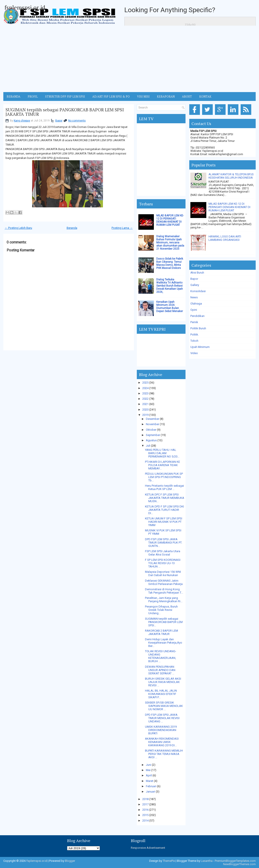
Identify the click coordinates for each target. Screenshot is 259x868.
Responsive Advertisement (148, 848)
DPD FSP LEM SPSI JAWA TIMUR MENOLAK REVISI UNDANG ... (162, 718)
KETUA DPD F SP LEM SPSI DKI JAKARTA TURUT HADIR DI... (164, 510)
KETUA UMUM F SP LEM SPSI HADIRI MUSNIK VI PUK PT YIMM (164, 522)
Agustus (151, 440)
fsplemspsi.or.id (25, 7)
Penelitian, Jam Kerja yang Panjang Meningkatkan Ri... (164, 600)
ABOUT (187, 96)
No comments (77, 121)
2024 (145, 388)
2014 (145, 821)
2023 (145, 393)
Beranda (72, 228)
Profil (33, 96)
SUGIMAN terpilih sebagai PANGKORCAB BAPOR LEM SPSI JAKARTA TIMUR (65, 112)
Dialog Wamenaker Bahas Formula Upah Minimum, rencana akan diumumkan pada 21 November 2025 (170, 243)
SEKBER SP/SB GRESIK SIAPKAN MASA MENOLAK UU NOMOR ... (164, 706)
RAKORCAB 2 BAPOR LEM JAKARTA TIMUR (161, 632)
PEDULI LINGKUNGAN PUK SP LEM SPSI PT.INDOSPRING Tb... (164, 477)
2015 (145, 815)
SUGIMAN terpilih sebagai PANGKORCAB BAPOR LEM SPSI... (164, 622)
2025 (145, 383)
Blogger (70, 861)
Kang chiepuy (22, 121)
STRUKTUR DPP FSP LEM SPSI (65, 96)
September (153, 435)
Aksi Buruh (197, 273)
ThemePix (169, 861)
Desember (153, 419)
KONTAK (205, 96)
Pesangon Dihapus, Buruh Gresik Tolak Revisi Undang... (161, 610)
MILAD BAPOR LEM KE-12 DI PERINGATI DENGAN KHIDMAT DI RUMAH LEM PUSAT (170, 220)
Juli (148, 446)
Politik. (195, 335)
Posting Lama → (122, 228)
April (149, 775)
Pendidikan (197, 316)
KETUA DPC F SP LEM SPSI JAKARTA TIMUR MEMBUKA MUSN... (165, 498)
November (153, 424)
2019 (145, 415)
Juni (149, 765)
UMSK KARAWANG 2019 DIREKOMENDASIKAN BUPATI (161, 730)
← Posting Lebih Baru (18, 228)
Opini (194, 310)
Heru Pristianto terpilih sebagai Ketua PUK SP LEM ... (164, 487)
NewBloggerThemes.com (239, 864)
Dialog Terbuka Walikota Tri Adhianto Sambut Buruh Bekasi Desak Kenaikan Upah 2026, (170, 286)
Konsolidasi (198, 291)
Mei (148, 770)
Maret (150, 781)
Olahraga (196, 304)
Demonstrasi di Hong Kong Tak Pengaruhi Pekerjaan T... (164, 591)
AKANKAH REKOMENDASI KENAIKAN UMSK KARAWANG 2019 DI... (162, 742)
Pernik (194, 322)
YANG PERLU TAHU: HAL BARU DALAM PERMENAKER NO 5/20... (162, 453)
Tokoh (194, 341)
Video (194, 353)
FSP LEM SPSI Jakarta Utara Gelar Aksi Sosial (163, 553)
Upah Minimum (200, 347)
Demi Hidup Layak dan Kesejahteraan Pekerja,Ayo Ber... (164, 643)
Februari (151, 786)
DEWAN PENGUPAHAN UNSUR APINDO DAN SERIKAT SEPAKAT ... (160, 670)
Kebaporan (166, 96)
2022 (145, 399)
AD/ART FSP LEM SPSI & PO (111, 96)
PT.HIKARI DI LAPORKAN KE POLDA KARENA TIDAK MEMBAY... (162, 465)
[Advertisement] (129, 59)
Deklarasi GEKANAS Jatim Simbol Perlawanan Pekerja (164, 582)
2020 (145, 410)
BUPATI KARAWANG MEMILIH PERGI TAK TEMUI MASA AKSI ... (164, 754)
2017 (145, 804)
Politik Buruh (198, 328)
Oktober (151, 430)
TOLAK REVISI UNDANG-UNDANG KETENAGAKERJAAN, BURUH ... (161, 656)
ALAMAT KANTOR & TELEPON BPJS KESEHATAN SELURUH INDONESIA (231, 176)
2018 (145, 799)
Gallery (195, 285)
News (194, 297)
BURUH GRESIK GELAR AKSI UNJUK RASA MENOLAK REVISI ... (163, 682)
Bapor (59, 121)
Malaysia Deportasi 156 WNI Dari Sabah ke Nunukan (163, 573)
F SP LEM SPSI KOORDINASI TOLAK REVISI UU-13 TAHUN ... (163, 563)
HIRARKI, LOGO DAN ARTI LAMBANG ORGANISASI (225, 238)
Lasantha (207, 861)
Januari (151, 792)
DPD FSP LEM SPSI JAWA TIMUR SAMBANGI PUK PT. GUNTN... (164, 543)
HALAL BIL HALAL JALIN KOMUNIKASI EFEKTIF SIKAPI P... (161, 694)
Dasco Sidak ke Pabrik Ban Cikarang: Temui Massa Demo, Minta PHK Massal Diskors (170, 263)
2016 (145, 810)
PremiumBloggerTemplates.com (235, 861)
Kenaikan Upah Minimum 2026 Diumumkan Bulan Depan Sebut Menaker (170, 307)
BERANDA (14, 96)
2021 (145, 404)
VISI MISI (143, 96)
